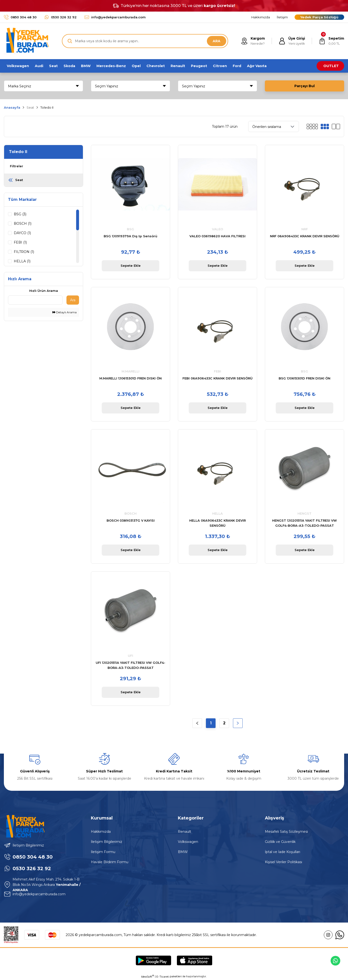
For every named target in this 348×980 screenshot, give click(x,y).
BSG (130, 229)
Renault (185, 832)
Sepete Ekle (131, 266)
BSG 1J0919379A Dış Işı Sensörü (130, 236)
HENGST (304, 513)
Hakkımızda (101, 832)
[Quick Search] (35, 300)
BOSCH (130, 513)
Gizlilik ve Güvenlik (280, 842)
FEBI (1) (20, 242)
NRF (305, 229)
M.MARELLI (130, 371)
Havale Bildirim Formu (110, 862)
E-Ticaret (163, 976)
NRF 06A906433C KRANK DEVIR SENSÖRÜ (305, 236)
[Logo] (26, 41)
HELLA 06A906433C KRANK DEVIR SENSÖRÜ (217, 523)
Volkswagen (188, 842)
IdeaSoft (148, 976)
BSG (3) (20, 214)
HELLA (217, 513)
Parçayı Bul (304, 86)
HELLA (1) (22, 261)
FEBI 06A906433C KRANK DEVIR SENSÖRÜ (217, 378)
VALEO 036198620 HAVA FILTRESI (217, 236)
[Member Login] (292, 41)
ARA (217, 41)
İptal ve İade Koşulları (283, 852)
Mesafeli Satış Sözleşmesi (286, 832)
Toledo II (47, 107)
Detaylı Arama (65, 312)
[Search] (145, 41)
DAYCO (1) (22, 233)
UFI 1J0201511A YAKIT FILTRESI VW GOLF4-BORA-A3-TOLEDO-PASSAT (130, 665)
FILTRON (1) (24, 252)
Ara (73, 300)
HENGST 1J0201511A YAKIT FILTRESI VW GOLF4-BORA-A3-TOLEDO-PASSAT (304, 523)
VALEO (217, 229)
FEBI (217, 371)
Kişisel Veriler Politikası (283, 862)
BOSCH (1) (23, 224)
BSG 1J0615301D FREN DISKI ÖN (304, 378)
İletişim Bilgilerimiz (107, 842)
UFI (130, 656)
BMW (183, 852)
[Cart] (331, 41)
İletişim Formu (103, 852)
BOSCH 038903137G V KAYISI (131, 520)
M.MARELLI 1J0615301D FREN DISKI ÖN (130, 378)
